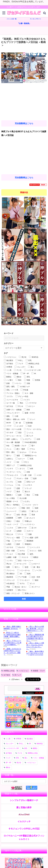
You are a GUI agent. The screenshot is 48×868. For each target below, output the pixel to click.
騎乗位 (35, 748)
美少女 (19, 763)
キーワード (9, 333)
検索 (24, 599)
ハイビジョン (24, 671)
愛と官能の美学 (24, 807)
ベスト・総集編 (38, 758)
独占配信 (30, 739)
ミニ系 (8, 739)
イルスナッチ (24, 821)
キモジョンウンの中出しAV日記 (24, 829)
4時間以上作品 (9, 671)
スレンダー (10, 744)
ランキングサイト (36, 19)
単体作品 (40, 744)
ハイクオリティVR (12, 748)
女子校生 (7, 675)
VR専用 (18, 739)
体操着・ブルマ (39, 671)
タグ (6, 353)
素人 (26, 758)
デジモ (20, 753)
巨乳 (17, 758)
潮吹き (8, 767)
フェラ (8, 758)
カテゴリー (9, 343)
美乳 (26, 748)
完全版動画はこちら (24, 123)
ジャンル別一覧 (12, 19)
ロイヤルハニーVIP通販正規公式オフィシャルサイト (24, 837)
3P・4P (8, 763)
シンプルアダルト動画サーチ (24, 800)
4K (30, 744)
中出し (21, 744)
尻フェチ (18, 675)
